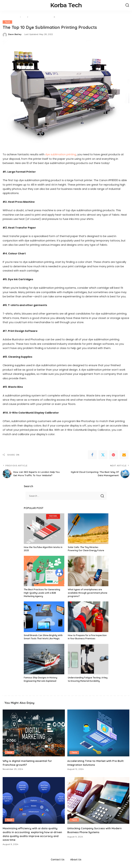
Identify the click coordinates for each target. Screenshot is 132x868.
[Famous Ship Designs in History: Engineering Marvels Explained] (44, 659)
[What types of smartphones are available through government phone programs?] (88, 571)
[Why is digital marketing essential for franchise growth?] (34, 733)
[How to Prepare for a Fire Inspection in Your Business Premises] (88, 617)
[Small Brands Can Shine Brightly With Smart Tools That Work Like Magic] (44, 617)
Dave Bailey (15, 34)
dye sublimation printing (61, 154)
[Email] (124, 455)
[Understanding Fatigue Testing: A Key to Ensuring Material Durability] (88, 659)
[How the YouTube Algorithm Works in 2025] (44, 529)
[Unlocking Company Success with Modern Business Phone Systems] (98, 800)
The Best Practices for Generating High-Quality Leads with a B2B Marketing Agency (42, 593)
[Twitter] (103, 455)
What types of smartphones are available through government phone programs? (88, 593)
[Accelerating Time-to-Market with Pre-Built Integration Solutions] (98, 733)
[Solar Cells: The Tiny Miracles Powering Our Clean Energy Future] (88, 529)
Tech (7, 22)
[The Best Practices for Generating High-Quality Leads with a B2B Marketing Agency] (44, 571)
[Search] (127, 5)
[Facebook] (92, 455)
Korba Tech (66, 5)
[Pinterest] (113, 455)
